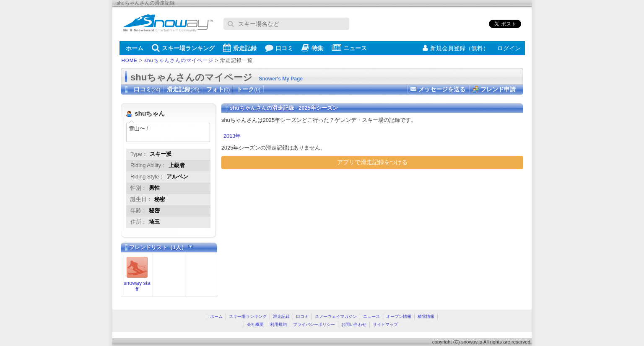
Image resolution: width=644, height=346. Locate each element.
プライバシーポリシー (314, 324)
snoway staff (137, 286)
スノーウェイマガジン (336, 316)
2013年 (232, 136)
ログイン (509, 48)
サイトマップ (385, 324)
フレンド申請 (498, 89)
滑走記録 (240, 48)
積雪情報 (426, 316)
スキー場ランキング (183, 48)
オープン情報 (399, 316)
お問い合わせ (354, 324)
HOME (130, 60)
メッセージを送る (442, 89)
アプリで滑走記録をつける (372, 162)
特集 (312, 48)
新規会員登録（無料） (456, 48)
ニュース (349, 48)
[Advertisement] (292, 236)
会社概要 (255, 324)
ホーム (135, 48)
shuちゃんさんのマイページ (179, 60)
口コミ (279, 48)
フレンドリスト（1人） (161, 247)
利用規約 (278, 324)
